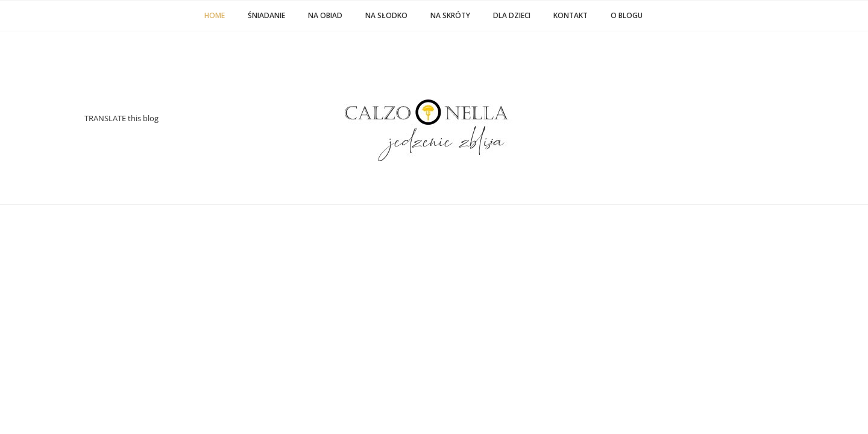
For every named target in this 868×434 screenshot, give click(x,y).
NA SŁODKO (386, 15)
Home (215, 15)
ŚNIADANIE (266, 15)
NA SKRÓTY (450, 15)
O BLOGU (627, 15)
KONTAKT (571, 15)
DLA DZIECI (512, 15)
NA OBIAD (325, 15)
